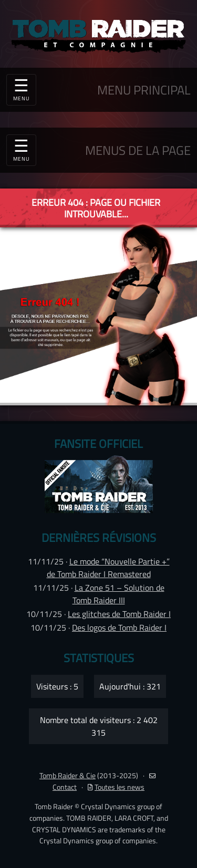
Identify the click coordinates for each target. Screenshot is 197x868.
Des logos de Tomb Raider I (119, 628)
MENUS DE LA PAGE (138, 150)
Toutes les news (116, 787)
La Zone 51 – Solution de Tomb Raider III (118, 594)
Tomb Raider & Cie (68, 776)
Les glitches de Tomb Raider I (119, 614)
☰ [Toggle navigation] (21, 149)
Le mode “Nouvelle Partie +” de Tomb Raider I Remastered (108, 568)
